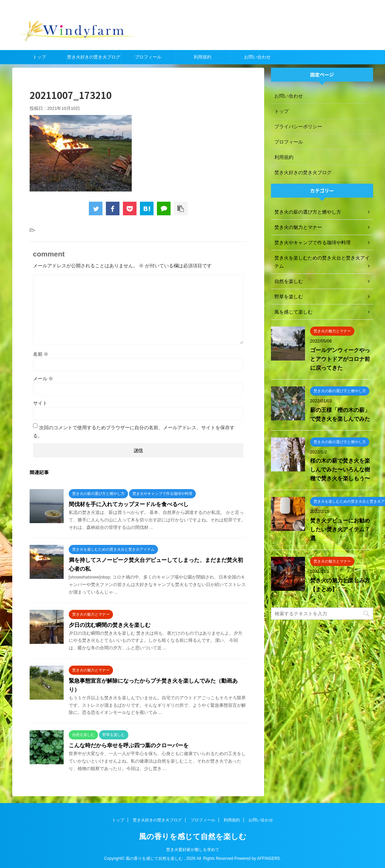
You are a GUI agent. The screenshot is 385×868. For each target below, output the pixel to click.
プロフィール (148, 57)
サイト (40, 403)
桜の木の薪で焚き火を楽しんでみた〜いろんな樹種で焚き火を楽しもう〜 (340, 470)
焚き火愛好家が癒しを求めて (193, 850)
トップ (39, 57)
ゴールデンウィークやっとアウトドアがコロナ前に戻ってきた (340, 359)
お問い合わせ (257, 57)
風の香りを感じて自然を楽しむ (193, 837)
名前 (41, 354)
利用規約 (203, 57)
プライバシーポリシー (298, 127)
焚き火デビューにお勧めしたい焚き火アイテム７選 (340, 529)
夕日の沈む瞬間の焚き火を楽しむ (110, 625)
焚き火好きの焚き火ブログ (94, 57)
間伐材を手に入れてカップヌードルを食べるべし (129, 504)
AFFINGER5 (268, 858)
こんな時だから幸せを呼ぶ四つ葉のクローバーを (129, 745)
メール (43, 379)
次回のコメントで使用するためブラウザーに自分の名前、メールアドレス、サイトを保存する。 (134, 432)
